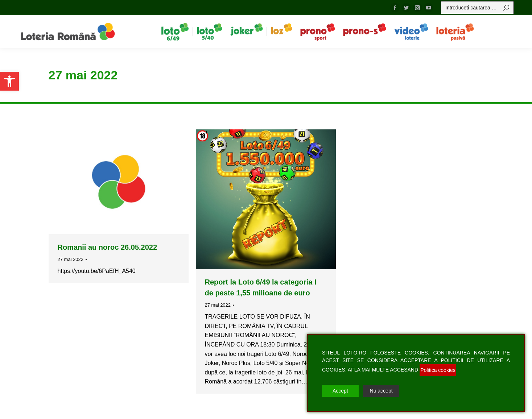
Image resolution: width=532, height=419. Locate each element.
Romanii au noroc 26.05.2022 (108, 247)
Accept (340, 391)
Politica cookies (438, 370)
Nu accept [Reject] (381, 391)
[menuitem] (175, 32)
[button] (9, 81)
